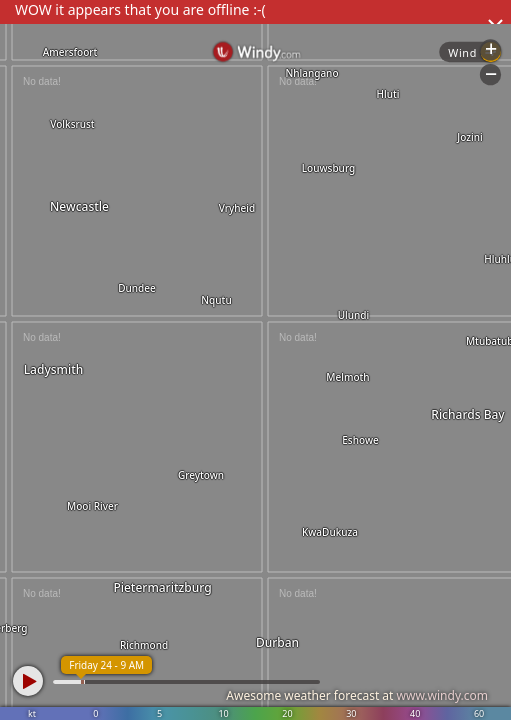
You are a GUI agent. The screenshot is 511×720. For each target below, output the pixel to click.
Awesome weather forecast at (357, 695)
